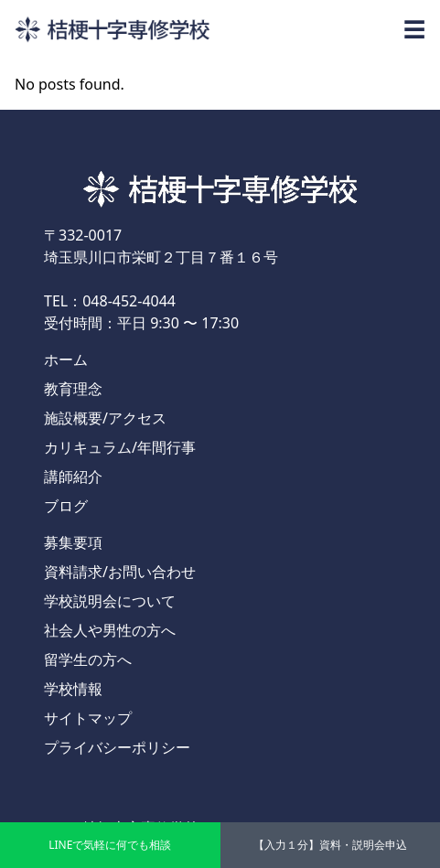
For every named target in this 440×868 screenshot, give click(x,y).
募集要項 (73, 542)
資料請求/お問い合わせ (120, 572)
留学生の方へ (88, 659)
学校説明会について (110, 601)
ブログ (66, 506)
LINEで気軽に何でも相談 (110, 845)
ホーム (66, 359)
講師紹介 (73, 477)
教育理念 (73, 389)
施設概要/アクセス (105, 418)
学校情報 (73, 689)
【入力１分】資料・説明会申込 (330, 845)
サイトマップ (88, 718)
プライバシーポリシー (117, 747)
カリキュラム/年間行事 (120, 447)
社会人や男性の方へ (110, 630)
